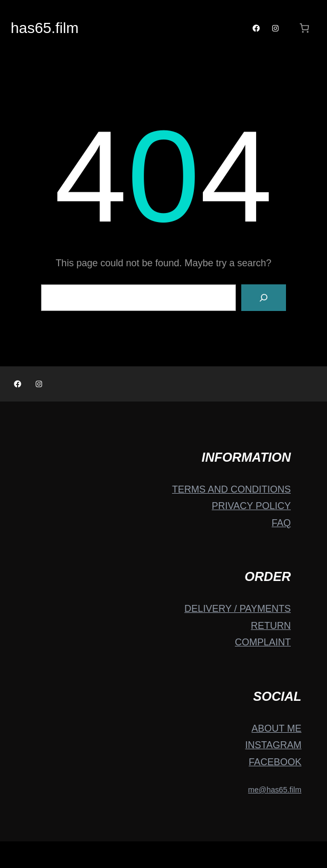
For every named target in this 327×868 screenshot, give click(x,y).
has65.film (45, 28)
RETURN (271, 626)
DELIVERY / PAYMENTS (238, 609)
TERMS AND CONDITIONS (231, 489)
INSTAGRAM (273, 745)
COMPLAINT (263, 642)
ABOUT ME (276, 728)
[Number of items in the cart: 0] (304, 28)
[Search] (264, 298)
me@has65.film (275, 790)
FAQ (281, 523)
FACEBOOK (275, 762)
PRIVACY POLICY (251, 506)
